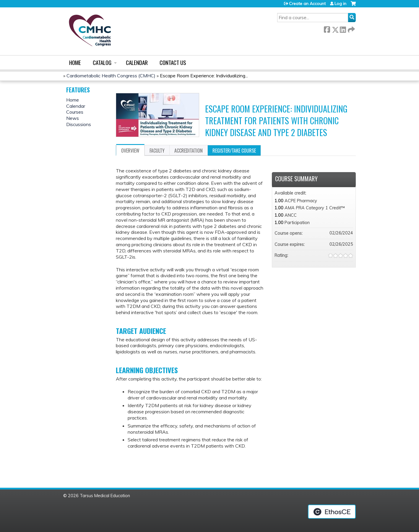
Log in (340, 4)
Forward (351, 28)
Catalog (102, 62)
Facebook (327, 28)
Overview (130, 151)
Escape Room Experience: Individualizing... (204, 76)
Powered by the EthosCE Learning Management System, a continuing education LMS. (332, 512)
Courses (75, 112)
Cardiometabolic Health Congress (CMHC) (111, 76)
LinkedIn (343, 28)
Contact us (173, 62)
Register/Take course (234, 151)
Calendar (137, 62)
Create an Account (307, 4)
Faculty (157, 151)
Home (75, 62)
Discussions (79, 124)
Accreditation (189, 151)
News (73, 118)
